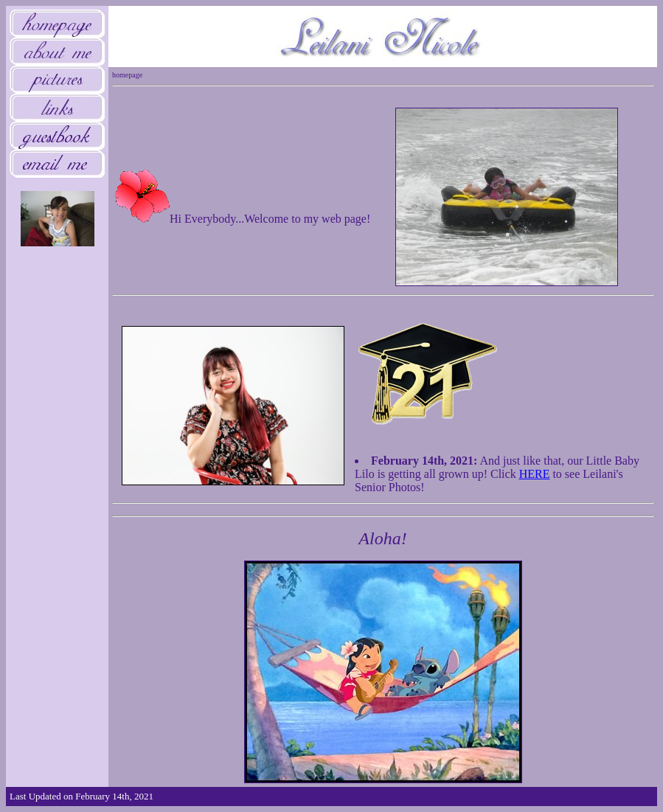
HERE (535, 474)
